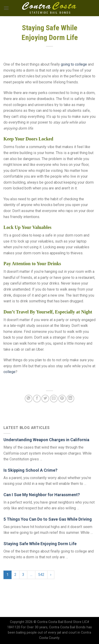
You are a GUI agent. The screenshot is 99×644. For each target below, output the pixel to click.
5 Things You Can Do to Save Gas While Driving (48, 519)
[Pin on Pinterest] (62, 399)
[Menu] (6, 8)
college (9, 372)
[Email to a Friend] (54, 399)
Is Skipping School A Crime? (30, 470)
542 (41, 575)
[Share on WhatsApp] (29, 399)
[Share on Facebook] (37, 399)
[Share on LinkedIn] (70, 399)
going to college (74, 64)
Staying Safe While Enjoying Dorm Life (40, 544)
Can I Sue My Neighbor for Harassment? (42, 495)
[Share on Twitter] (45, 399)
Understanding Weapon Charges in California (46, 440)
